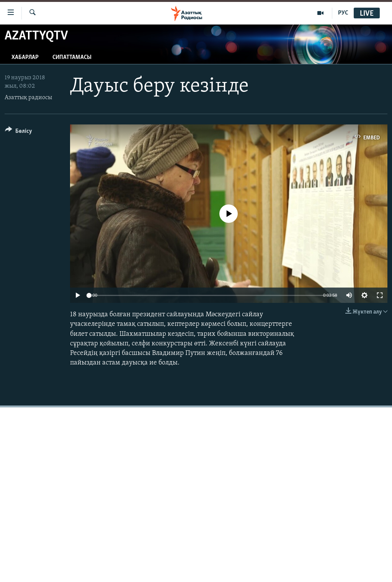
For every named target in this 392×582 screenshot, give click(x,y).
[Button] (19, 132)
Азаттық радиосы (28, 98)
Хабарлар (25, 57)
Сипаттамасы (72, 57)
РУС (343, 13)
